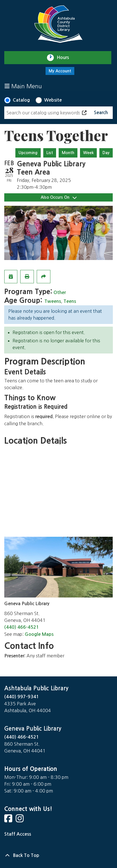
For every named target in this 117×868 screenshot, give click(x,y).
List (50, 153)
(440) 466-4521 (22, 627)
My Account (60, 71)
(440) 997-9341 (22, 697)
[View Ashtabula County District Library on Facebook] (9, 820)
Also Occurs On (59, 197)
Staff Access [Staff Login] (18, 834)
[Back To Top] (58, 856)
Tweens (53, 301)
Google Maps (39, 634)
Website (53, 100)
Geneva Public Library (33, 729)
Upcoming (28, 153)
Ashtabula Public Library (36, 688)
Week (88, 153)
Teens (70, 301)
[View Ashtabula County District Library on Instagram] (20, 820)
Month (68, 153)
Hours (65, 58)
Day (106, 153)
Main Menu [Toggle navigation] (23, 86)
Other (60, 293)
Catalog (21, 100)
